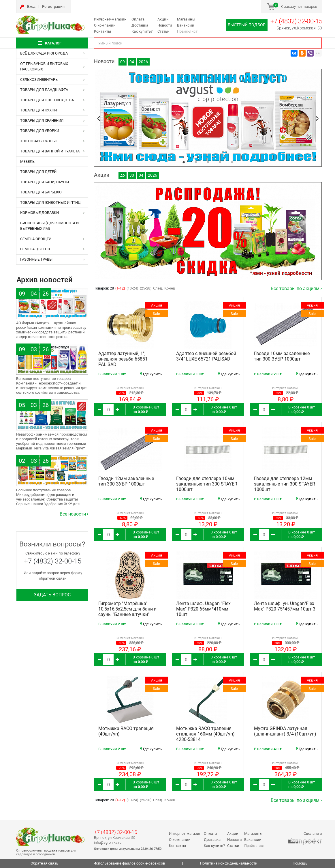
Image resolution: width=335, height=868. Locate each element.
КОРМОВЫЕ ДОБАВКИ (39, 213)
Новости (165, 25)
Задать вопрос (52, 595)
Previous (99, 118)
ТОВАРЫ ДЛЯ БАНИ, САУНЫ (45, 182)
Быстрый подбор (247, 25)
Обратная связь (44, 863)
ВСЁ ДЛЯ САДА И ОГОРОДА (44, 53)
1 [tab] (184, 162)
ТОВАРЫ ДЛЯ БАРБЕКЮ (41, 192)
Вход (31, 6)
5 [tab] (232, 162)
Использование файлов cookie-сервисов (129, 863)
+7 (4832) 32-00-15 (296, 21)
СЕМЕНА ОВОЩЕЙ (36, 239)
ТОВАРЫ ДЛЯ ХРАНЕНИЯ (42, 121)
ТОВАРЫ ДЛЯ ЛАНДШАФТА (44, 90)
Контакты (102, 31)
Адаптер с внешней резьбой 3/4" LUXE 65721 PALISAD (206, 356)
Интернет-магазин (110, 19)
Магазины (186, 19)
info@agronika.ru (108, 842)
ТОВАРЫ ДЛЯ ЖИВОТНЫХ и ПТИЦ (50, 202)
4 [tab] (220, 162)
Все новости (73, 514)
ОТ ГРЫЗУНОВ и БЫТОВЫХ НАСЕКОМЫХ (44, 67)
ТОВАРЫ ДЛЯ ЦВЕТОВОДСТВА (47, 100)
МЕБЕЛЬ (27, 162)
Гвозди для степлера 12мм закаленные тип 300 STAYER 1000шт (285, 484)
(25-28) (146, 288)
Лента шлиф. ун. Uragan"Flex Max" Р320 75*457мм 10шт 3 (285, 606)
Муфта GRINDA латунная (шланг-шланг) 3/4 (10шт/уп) (285, 731)
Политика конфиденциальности (229, 863)
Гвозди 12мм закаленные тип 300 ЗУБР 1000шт (126, 481)
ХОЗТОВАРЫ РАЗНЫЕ (39, 141)
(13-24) (132, 288)
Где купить (151, 374)
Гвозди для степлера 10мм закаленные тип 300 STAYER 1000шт (207, 484)
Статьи (163, 31)
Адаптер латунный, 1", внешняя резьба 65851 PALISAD (123, 359)
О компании (105, 25)
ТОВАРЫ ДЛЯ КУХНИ (38, 110)
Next (317, 118)
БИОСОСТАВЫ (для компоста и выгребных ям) (49, 226)
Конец (170, 288)
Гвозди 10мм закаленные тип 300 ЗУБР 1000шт (282, 356)
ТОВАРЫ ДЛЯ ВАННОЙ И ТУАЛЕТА (50, 151)
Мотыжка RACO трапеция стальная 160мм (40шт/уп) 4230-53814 (205, 734)
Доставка (140, 25)
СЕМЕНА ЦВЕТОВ (35, 249)
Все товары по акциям (295, 289)
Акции (163, 19)
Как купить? (142, 31)
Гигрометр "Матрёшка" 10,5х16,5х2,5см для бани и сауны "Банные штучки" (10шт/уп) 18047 (127, 612)
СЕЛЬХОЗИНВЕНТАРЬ (39, 80)
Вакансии (186, 25)
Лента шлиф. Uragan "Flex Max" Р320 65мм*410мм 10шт (203, 609)
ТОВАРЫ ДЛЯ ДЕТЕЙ (38, 172)
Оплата (138, 19)
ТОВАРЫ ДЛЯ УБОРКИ (40, 131)
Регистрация (53, 6)
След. (158, 288)
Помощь (300, 863)
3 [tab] (208, 162)
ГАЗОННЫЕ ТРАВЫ (36, 259)
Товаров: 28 (104, 288)
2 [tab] (196, 162)
